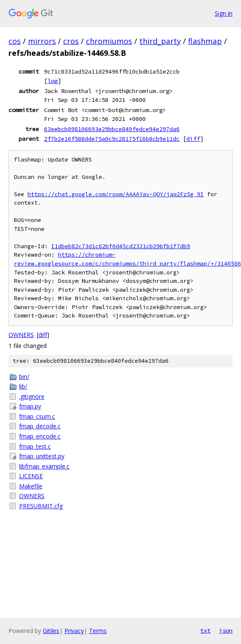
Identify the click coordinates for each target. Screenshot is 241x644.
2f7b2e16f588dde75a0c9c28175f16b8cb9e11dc (112, 139)
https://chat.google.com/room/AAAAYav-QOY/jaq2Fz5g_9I (116, 194)
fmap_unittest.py (42, 456)
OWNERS (21, 335)
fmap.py (30, 406)
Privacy (74, 631)
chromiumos (109, 41)
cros (71, 41)
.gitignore (32, 396)
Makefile (31, 486)
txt (205, 630)
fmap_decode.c (40, 426)
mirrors (42, 41)
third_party (160, 41)
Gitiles (51, 631)
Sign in (224, 13)
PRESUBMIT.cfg (41, 506)
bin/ (24, 377)
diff (193, 139)
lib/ (23, 386)
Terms (98, 631)
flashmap (205, 41)
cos (15, 41)
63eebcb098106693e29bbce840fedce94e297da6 (112, 129)
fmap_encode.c (40, 436)
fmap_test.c (35, 446)
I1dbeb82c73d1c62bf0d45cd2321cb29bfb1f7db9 (121, 246)
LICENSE (31, 476)
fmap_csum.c (37, 416)
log (53, 81)
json (226, 630)
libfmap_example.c (44, 466)
